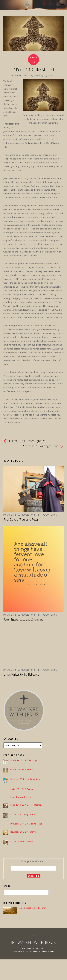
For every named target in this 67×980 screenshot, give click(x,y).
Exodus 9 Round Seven (22, 841)
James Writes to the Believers (21, 674)
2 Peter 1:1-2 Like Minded (34, 70)
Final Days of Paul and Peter (21, 519)
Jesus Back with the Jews (22, 797)
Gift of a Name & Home (22, 770)
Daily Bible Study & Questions (42, 76)
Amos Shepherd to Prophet (33, 908)
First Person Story (47, 515)
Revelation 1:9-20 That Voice (24, 832)
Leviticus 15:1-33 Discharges (24, 760)
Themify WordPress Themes (43, 951)
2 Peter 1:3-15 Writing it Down (40, 446)
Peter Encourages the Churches (23, 619)
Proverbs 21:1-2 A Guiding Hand (26, 824)
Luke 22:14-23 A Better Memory (26, 805)
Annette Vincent (18, 76)
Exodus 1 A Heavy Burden (23, 814)
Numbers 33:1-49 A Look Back (25, 779)
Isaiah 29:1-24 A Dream (22, 789)
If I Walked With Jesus (32, 948)
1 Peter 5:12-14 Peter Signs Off (27, 441)
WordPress (27, 951)
